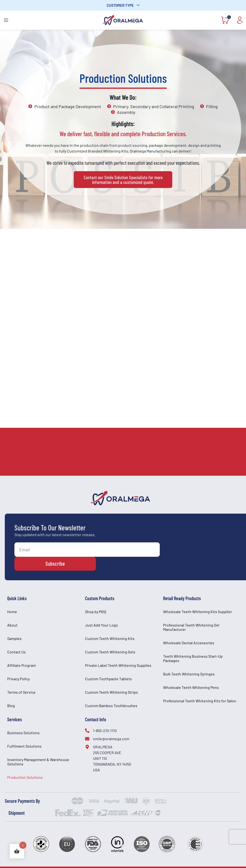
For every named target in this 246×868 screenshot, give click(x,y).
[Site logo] (123, 20)
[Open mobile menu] (6, 20)
